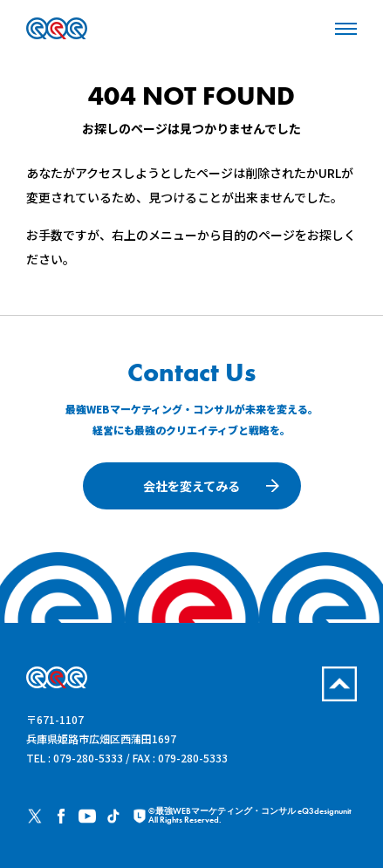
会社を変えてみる (191, 486)
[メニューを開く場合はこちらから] (346, 28)
